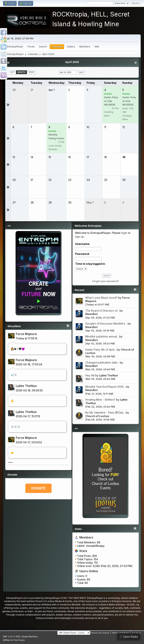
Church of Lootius (97, 416)
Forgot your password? (106, 281)
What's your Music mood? (101, 298)
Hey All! (90, 375)
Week (31, 72)
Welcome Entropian (88, 226)
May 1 (90, 202)
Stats (78, 529)
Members (86, 537)
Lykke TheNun (26, 386)
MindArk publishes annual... (102, 336)
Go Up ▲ (136, 633)
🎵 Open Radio (129, 637)
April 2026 (72, 62)
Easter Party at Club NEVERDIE (111, 101)
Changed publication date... (102, 362)
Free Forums (19, 640)
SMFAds (6, 640)
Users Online (89, 571)
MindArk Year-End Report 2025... (105, 387)
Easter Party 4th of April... (101, 350)
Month (21, 72)
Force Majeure (26, 334)
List (12, 72)
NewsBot (91, 314)
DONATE (38, 488)
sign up (79, 237)
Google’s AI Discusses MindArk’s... (106, 323)
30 (14, 90)
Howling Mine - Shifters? (100, 400)
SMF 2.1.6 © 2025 (11, 637)
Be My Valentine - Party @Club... (105, 413)
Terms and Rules (121, 633)
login (124, 233)
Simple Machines (29, 637)
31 (32, 90)
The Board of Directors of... (102, 311)
